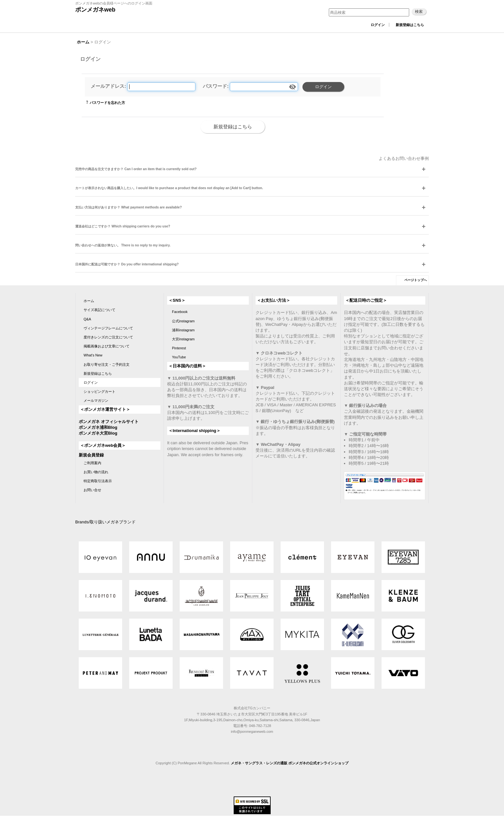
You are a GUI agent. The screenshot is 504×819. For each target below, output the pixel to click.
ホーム (89, 301)
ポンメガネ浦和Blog (98, 427)
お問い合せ (92, 490)
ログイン (378, 25)
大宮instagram (183, 339)
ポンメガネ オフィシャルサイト (109, 422)
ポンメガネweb (95, 10)
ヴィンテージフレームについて (108, 328)
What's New (93, 355)
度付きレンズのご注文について (108, 337)
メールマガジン (96, 400)
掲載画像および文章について (107, 346)
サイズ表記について (99, 310)
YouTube (179, 357)
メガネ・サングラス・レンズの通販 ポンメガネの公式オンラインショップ (290, 763)
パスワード (215, 86)
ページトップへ (416, 280)
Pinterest (179, 348)
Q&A (87, 319)
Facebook (180, 312)
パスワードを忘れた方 (107, 103)
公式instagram (183, 321)
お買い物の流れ (96, 472)
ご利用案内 (92, 463)
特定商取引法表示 (98, 481)
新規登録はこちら (410, 25)
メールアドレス (108, 86)
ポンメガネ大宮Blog (98, 433)
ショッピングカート (99, 391)
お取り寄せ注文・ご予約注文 (107, 364)
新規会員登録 (91, 455)
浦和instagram (183, 330)
